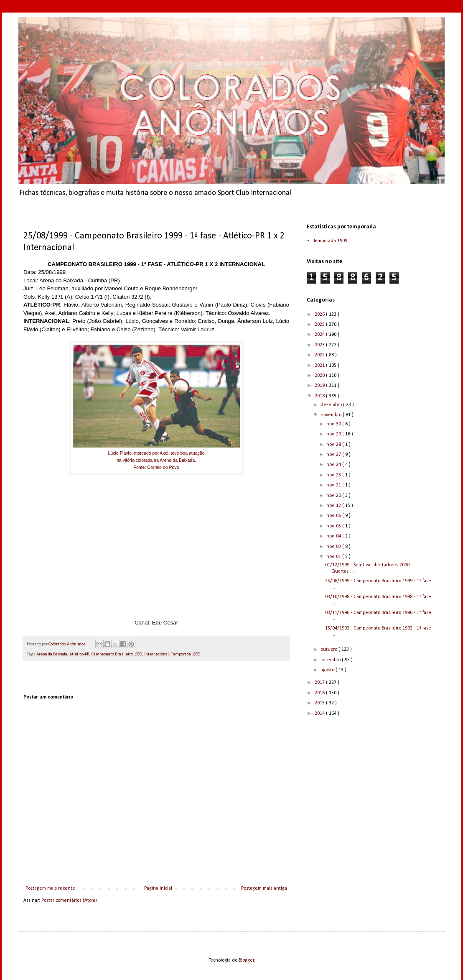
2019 (320, 386)
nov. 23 (334, 475)
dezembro (332, 405)
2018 (320, 396)
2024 (320, 335)
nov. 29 (334, 434)
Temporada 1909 (330, 241)
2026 (320, 315)
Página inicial (158, 888)
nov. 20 (334, 496)
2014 (320, 714)
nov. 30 (334, 424)
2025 (320, 325)
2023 (320, 345)
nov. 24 (334, 465)
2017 (320, 683)
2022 (320, 355)
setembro (331, 660)
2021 (320, 366)
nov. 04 (334, 536)
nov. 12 (334, 506)
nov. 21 (334, 485)
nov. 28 (334, 445)
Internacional (156, 654)
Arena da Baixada (52, 654)
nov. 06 (334, 516)
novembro (332, 415)
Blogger (246, 960)
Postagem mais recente (50, 888)
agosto (328, 670)
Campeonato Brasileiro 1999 (117, 654)
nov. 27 (334, 455)
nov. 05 (334, 526)
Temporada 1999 (186, 654)
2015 (320, 703)
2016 (320, 693)
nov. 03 (334, 547)
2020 (320, 376)
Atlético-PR (79, 654)
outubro (329, 650)
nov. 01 (334, 557)
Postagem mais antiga (264, 888)
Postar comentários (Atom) (69, 901)
